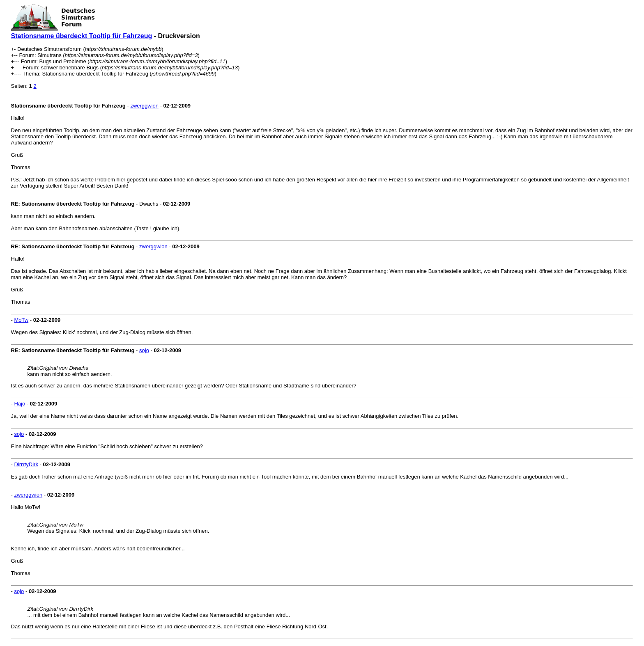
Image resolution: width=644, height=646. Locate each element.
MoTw (21, 320)
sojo (144, 350)
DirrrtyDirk (26, 464)
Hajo (20, 404)
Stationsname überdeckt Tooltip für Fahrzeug (82, 36)
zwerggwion (144, 106)
